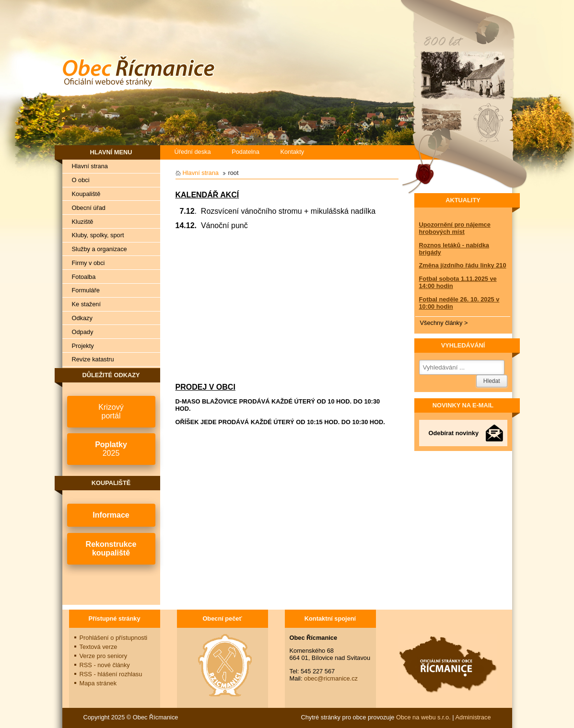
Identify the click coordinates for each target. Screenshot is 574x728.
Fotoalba (84, 277)
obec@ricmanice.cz (331, 678)
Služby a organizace (100, 249)
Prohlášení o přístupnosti (114, 638)
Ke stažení (86, 304)
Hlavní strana (90, 166)
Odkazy (82, 318)
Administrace (473, 717)
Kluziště (83, 222)
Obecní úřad (89, 208)
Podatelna (246, 152)
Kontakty (292, 152)
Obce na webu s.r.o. (423, 717)
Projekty (83, 346)
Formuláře (86, 290)
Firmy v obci (88, 263)
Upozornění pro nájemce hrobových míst (455, 228)
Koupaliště (86, 194)
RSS (105, 665)
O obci (81, 180)
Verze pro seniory (104, 656)
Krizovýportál (111, 411)
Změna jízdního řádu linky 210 (463, 265)
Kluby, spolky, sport (98, 235)
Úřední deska (193, 152)
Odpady (83, 332)
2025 (111, 449)
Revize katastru (93, 359)
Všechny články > (444, 323)
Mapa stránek (98, 683)
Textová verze (99, 647)
